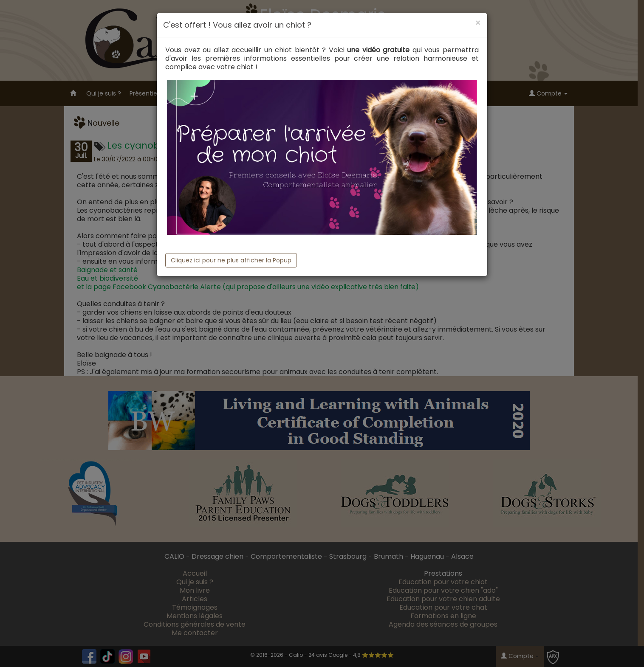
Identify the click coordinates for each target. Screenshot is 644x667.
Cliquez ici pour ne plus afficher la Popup (231, 260)
